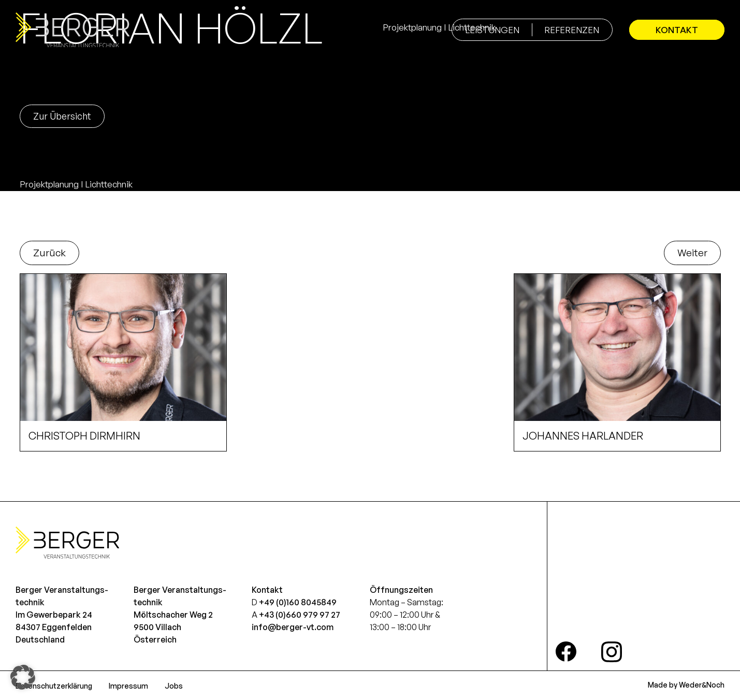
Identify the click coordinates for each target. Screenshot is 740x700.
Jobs (174, 686)
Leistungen (492, 30)
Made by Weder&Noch (686, 685)
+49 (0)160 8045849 (298, 602)
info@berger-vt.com (293, 627)
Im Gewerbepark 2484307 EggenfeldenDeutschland (54, 627)
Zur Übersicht (62, 116)
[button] (23, 677)
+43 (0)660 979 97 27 (300, 615)
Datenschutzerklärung (54, 686)
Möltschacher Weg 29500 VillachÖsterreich (173, 627)
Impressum (128, 686)
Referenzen (572, 30)
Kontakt (677, 30)
